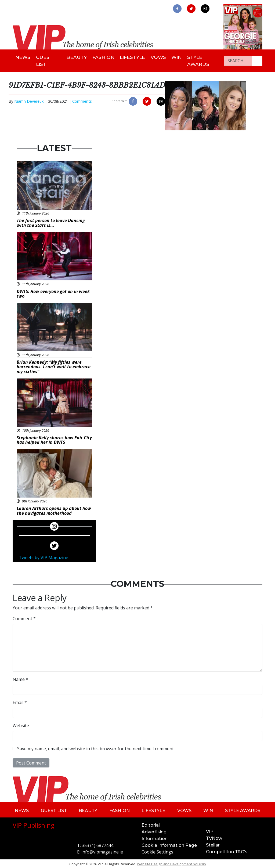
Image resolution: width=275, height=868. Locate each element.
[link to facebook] (177, 9)
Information (155, 837)
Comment (24, 617)
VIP (210, 831)
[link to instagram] (205, 9)
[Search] (238, 60)
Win (180, 57)
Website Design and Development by (171, 863)
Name (20, 678)
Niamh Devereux (29, 100)
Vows (160, 57)
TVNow (214, 837)
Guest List (46, 60)
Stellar (213, 844)
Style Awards (203, 60)
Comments (82, 100)
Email (20, 701)
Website (21, 724)
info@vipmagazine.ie (102, 851)
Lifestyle (133, 57)
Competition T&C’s (227, 851)
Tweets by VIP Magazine (44, 557)
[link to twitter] (191, 9)
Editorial (151, 824)
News (24, 57)
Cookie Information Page (169, 844)
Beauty (76, 57)
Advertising (154, 831)
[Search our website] (257, 60)
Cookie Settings (157, 851)
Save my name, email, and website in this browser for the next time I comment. (96, 748)
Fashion (103, 57)
